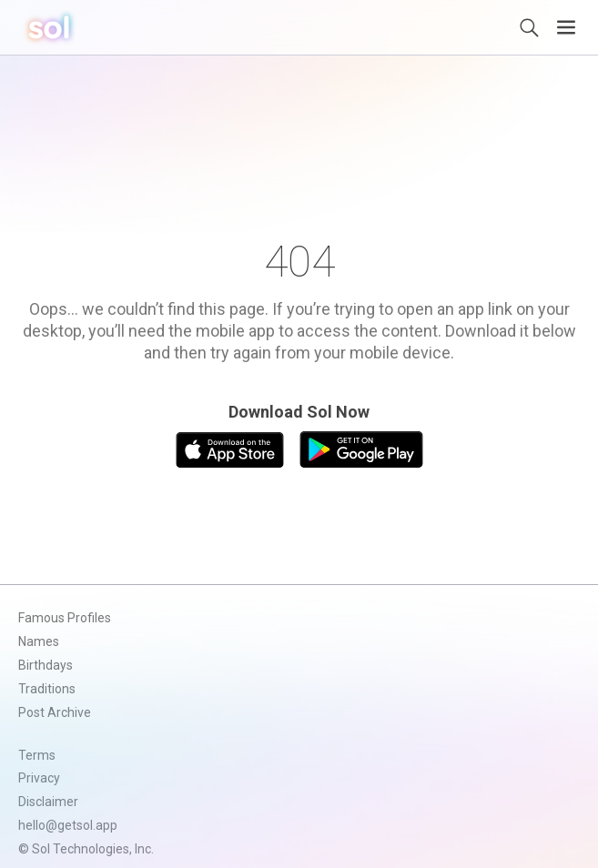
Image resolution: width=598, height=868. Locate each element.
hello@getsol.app (68, 825)
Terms (37, 755)
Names (39, 641)
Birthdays (46, 665)
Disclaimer (48, 802)
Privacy (39, 778)
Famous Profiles (65, 618)
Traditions (47, 689)
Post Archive (55, 712)
